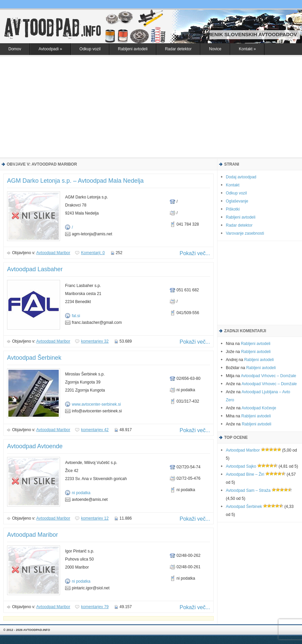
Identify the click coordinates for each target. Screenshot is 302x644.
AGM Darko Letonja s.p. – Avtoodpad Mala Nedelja (75, 181)
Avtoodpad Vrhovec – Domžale (269, 376)
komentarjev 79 (95, 607)
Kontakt (233, 185)
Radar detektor (178, 49)
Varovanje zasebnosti (245, 233)
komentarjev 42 (95, 430)
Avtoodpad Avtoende (35, 446)
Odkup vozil (90, 49)
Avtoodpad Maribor (53, 253)
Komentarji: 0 (93, 253)
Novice (215, 49)
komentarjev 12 (95, 518)
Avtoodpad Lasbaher (35, 269)
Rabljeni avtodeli (133, 49)
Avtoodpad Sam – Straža (248, 490)
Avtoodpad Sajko (241, 466)
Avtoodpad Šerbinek (34, 358)
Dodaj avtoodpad (241, 177)
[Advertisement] (151, 107)
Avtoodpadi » (50, 49)
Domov (15, 49)
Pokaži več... (195, 253)
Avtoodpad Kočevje (259, 408)
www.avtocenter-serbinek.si (96, 404)
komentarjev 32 (95, 341)
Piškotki (233, 209)
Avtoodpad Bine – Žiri (245, 474)
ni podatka (81, 493)
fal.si (76, 316)
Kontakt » (247, 49)
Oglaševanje (237, 201)
